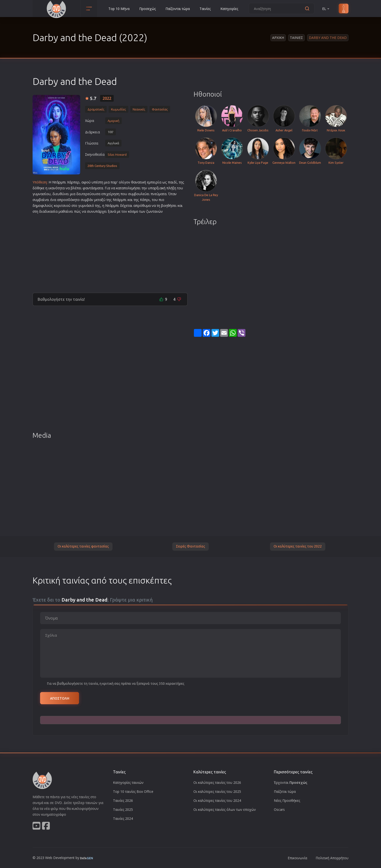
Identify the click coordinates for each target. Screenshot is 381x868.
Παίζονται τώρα (178, 9)
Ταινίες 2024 (123, 818)
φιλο (45, 206)
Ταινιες (296, 38)
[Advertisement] (110, 251)
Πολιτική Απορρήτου (332, 858)
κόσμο (133, 211)
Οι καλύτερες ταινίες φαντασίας (83, 546)
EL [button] (326, 9)
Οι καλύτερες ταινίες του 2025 (217, 791)
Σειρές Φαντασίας (190, 546)
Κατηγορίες (229, 9)
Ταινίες (205, 9)
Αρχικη (278, 38)
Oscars (279, 809)
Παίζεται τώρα (285, 791)
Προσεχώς (147, 9)
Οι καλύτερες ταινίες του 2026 (217, 782)
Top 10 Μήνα (119, 9)
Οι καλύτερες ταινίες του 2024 (217, 800)
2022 (107, 98)
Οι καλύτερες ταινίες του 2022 (298, 546)
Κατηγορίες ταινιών (128, 782)
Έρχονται (291, 782)
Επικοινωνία (297, 858)
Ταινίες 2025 (123, 809)
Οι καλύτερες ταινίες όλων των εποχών (225, 809)
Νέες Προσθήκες (287, 800)
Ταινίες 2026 (123, 800)
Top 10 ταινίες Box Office (133, 791)
